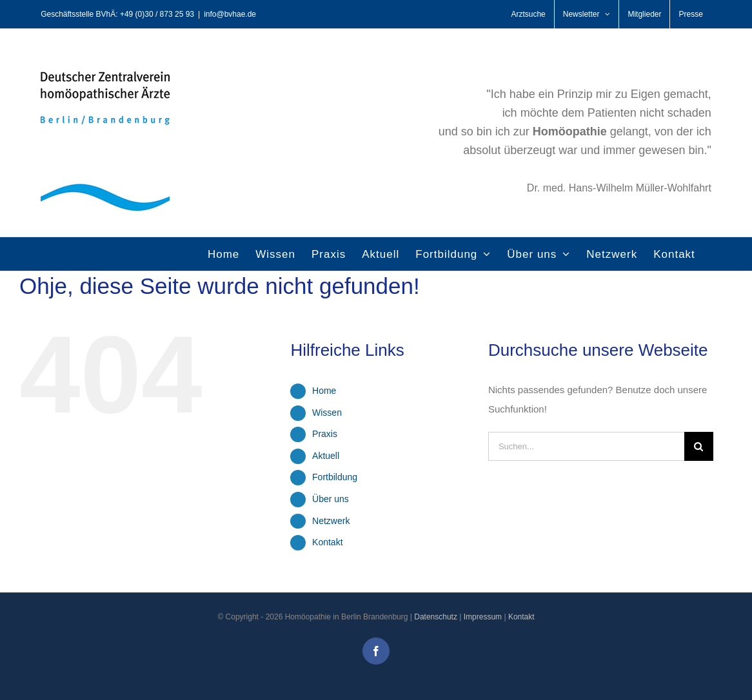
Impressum (483, 617)
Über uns (331, 499)
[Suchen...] (586, 446)
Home (324, 391)
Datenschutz (436, 617)
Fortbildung (335, 477)
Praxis (325, 434)
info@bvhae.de (230, 14)
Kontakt (327, 542)
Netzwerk (331, 521)
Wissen (327, 413)
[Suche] (699, 446)
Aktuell (326, 456)
